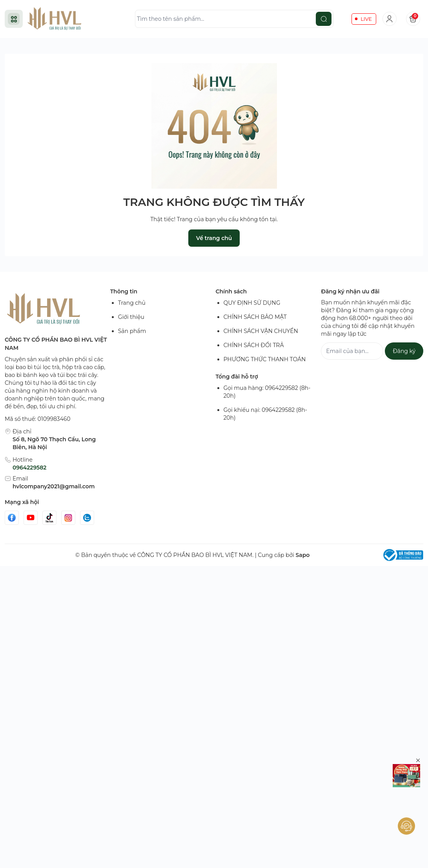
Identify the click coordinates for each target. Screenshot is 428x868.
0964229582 (29, 468)
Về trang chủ (214, 238)
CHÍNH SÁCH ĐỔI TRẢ (254, 345)
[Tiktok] (49, 518)
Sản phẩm (132, 331)
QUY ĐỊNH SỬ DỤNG (252, 303)
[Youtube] (31, 518)
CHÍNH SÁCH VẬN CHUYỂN (261, 331)
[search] (324, 19)
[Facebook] (12, 518)
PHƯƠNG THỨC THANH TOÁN (265, 359)
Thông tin (124, 291)
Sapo (302, 555)
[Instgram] (68, 518)
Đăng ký (404, 351)
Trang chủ (132, 303)
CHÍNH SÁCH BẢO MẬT (255, 317)
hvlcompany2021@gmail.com (54, 486)
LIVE (366, 19)
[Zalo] (87, 518)
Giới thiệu (131, 317)
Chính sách (231, 291)
